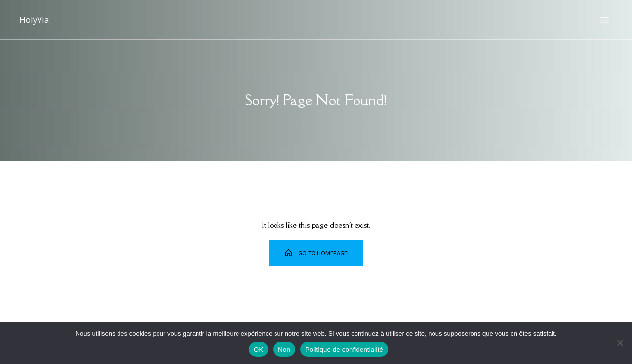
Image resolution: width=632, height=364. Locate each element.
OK (258, 349)
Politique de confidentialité (344, 349)
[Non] (620, 343)
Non (284, 349)
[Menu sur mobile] (604, 20)
